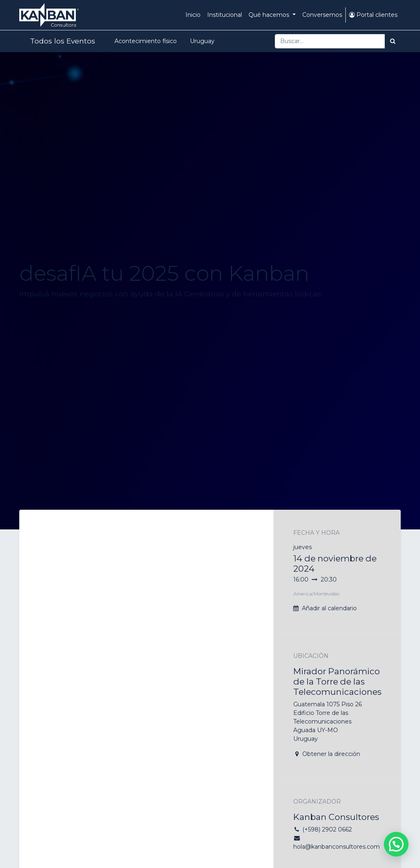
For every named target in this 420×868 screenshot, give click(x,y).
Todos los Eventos (57, 41)
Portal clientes (373, 15)
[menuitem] (193, 15)
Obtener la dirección (331, 754)
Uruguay (199, 41)
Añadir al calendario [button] (329, 608)
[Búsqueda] (393, 41)
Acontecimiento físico (141, 41)
